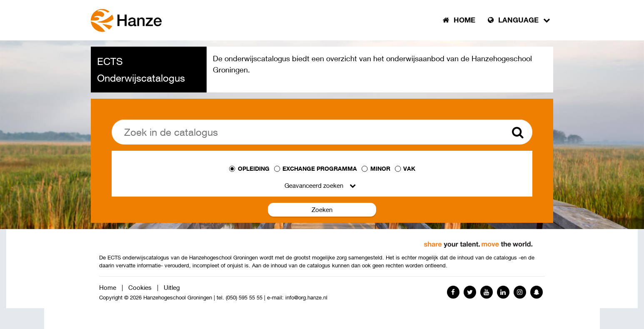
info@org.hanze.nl (306, 298)
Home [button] (459, 20)
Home (108, 287)
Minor (380, 169)
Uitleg (172, 287)
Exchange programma (320, 169)
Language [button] (519, 20)
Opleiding (254, 169)
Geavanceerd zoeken (314, 185)
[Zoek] (322, 132)
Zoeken (322, 209)
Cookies (140, 287)
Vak (409, 169)
